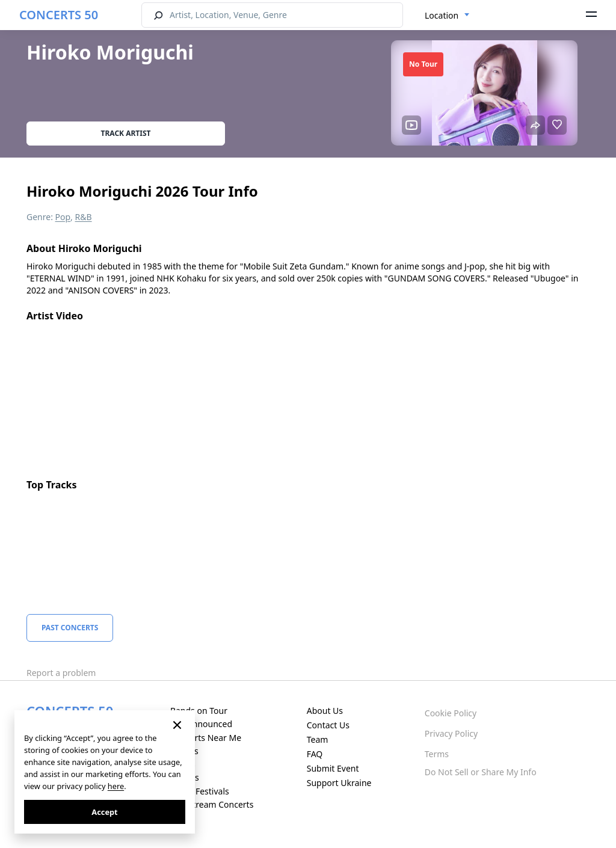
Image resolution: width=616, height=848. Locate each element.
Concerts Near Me (206, 738)
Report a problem (61, 673)
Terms (437, 754)
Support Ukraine (339, 783)
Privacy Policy (451, 733)
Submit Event (333, 768)
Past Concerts (70, 628)
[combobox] (447, 16)
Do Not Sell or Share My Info (481, 772)
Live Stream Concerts (212, 804)
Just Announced (201, 724)
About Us (325, 711)
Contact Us (328, 725)
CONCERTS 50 (59, 15)
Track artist (126, 133)
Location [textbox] (442, 15)
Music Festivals (200, 791)
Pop (63, 217)
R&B (84, 217)
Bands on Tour (199, 711)
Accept (104, 812)
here (116, 786)
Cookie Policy (451, 713)
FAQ (315, 754)
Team (318, 739)
